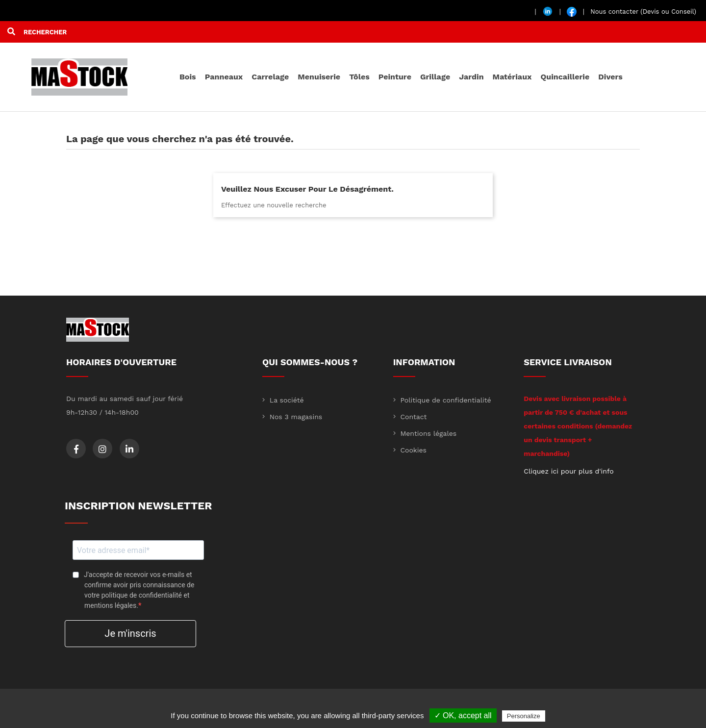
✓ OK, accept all (463, 715)
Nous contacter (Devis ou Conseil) (643, 12)
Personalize (524, 716)
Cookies (412, 450)
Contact (413, 417)
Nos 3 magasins (295, 417)
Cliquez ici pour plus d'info (568, 471)
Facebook (76, 449)
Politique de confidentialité (445, 400)
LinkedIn (129, 449)
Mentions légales (428, 433)
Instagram (102, 449)
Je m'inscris (130, 633)
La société (286, 400)
